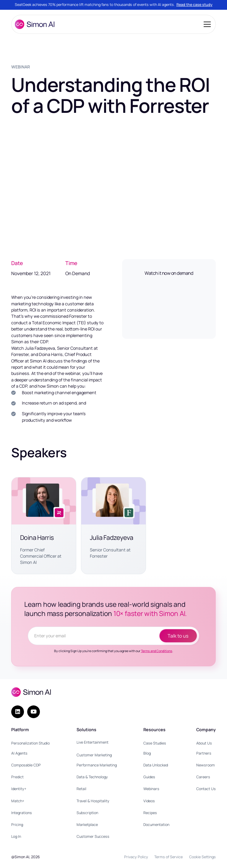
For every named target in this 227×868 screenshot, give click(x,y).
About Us (204, 743)
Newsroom (206, 765)
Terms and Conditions (157, 651)
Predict (17, 777)
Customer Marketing (94, 755)
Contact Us (206, 789)
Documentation (156, 825)
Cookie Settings (202, 857)
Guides (149, 777)
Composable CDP (26, 765)
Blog (147, 753)
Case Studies (155, 743)
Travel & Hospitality (93, 801)
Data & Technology (92, 777)
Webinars (151, 789)
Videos (149, 801)
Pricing (17, 825)
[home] (35, 24)
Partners (204, 753)
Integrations (22, 813)
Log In (16, 836)
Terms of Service (168, 857)
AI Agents (19, 753)
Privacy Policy (136, 857)
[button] (206, 24)
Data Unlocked (156, 765)
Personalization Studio (30, 743)
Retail (81, 789)
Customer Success (93, 836)
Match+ (18, 801)
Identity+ (19, 789)
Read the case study (194, 5)
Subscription (87, 813)
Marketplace (87, 825)
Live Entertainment (93, 742)
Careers (203, 777)
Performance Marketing (97, 765)
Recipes (150, 813)
